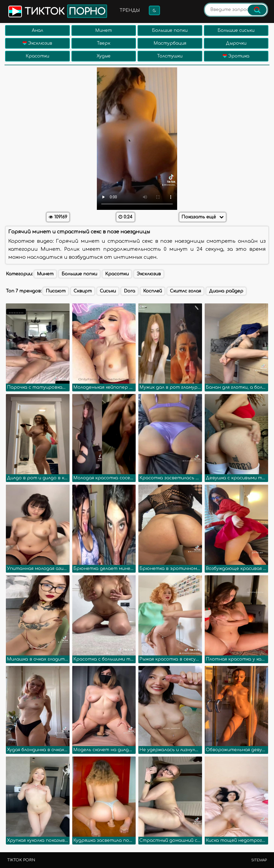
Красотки (37, 56)
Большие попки (170, 30)
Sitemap (259, 860)
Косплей (153, 291)
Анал (37, 30)
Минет (104, 30)
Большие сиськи (236, 30)
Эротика (236, 56)
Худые (104, 56)
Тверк (104, 43)
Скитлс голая (185, 291)
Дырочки (236, 43)
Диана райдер (226, 291)
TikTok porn (21, 860)
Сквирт (83, 291)
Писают (56, 291)
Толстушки (170, 56)
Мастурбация (170, 43)
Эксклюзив (37, 43)
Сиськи (108, 291)
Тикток (57, 11)
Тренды (130, 10)
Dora (130, 291)
